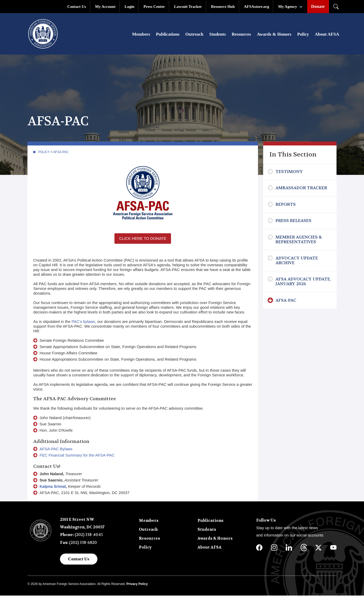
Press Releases (293, 221)
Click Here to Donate (143, 239)
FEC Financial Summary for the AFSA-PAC (77, 456)
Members (141, 34)
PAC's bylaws (83, 322)
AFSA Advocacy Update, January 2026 (303, 282)
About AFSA (327, 34)
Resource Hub (223, 7)
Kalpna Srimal (53, 487)
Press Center (154, 7)
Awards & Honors (274, 34)
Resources (241, 34)
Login (130, 7)
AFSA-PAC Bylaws (56, 449)
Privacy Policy (137, 584)
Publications (168, 34)
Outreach (194, 34)
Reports (286, 205)
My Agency (288, 7)
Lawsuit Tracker (188, 7)
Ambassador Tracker (301, 188)
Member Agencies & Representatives (299, 240)
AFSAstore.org (257, 7)
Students (217, 34)
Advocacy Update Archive (297, 261)
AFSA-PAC (61, 153)
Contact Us (77, 7)
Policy (303, 34)
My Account (105, 7)
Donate (318, 6)
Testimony (289, 172)
